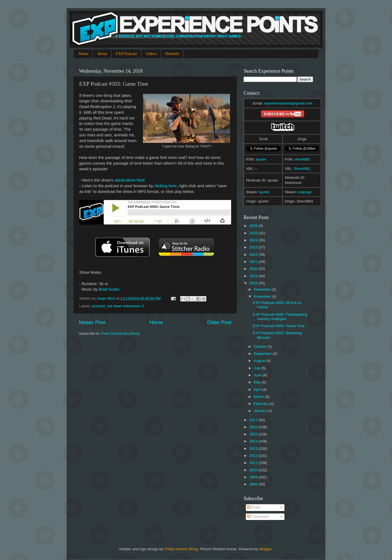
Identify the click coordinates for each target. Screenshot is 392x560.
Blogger (265, 549)
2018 (254, 283)
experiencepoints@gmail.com (288, 103)
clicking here (166, 186)
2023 (254, 247)
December (263, 289)
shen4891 (302, 159)
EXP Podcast (126, 54)
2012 (254, 456)
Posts (254, 507)
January (261, 411)
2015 (254, 434)
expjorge (305, 192)
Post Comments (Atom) (121, 333)
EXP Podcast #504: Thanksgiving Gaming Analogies (280, 317)
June (258, 375)
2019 (254, 276)
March (259, 397)
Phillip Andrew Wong (181, 549)
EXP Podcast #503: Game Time (279, 326)
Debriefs (172, 54)
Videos (151, 54)
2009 (254, 477)
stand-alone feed (129, 180)
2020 (254, 269)
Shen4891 (302, 169)
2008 (254, 484)
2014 (254, 441)
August (260, 361)
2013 (254, 449)
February (262, 404)
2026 (254, 226)
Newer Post (92, 322)
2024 (254, 240)
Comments (258, 517)
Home (84, 54)
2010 (254, 470)
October (261, 347)
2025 (254, 233)
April (258, 390)
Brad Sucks (109, 289)
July (258, 368)
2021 (254, 262)
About (102, 54)
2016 (254, 427)
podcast (98, 306)
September (263, 354)
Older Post (219, 322)
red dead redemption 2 (125, 306)
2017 (254, 420)
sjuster (261, 159)
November (263, 296)
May (258, 382)
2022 (254, 255)
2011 (254, 463)
